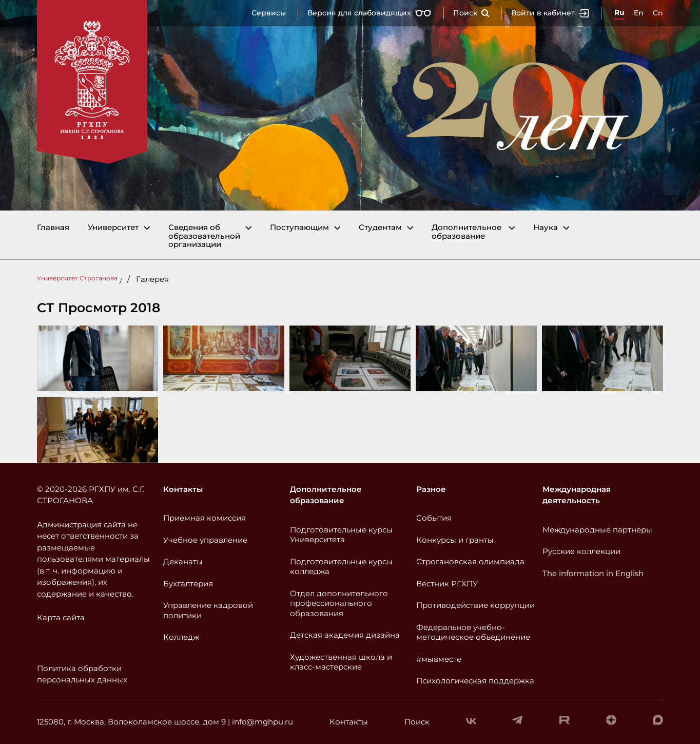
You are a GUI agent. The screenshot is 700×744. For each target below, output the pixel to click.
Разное (431, 489)
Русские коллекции (581, 551)
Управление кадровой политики (208, 610)
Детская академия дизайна (345, 635)
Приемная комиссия (205, 518)
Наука (546, 228)
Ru (619, 12)
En (639, 13)
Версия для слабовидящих (370, 13)
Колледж (181, 637)
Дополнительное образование (466, 232)
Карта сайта (61, 617)
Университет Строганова (77, 278)
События (434, 518)
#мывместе (439, 659)
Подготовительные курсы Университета (341, 535)
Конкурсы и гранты (455, 540)
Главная (53, 228)
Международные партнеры (597, 530)
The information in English (593, 573)
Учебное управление (205, 540)
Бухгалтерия (188, 584)
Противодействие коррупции (475, 605)
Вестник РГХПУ (447, 584)
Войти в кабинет (550, 13)
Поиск (471, 13)
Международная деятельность (577, 495)
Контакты (183, 489)
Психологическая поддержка (475, 681)
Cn (658, 13)
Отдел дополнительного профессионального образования (339, 603)
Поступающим (299, 228)
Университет (113, 228)
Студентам (380, 228)
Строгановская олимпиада (470, 561)
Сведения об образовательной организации (204, 236)
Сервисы (269, 13)
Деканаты (183, 561)
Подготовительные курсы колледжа (341, 567)
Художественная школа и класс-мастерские (341, 662)
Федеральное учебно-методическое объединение (473, 632)
